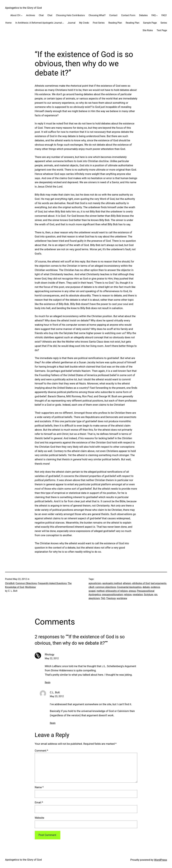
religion (128, 595)
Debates (143, 15)
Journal (71, 23)
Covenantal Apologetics (129, 587)
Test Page (162, 30)
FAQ (154, 15)
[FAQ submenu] (157, 15)
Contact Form (128, 15)
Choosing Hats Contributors (70, 15)
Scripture (149, 595)
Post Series (99, 23)
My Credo (84, 23)
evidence (155, 587)
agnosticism (95, 583)
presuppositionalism (113, 595)
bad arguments (159, 583)
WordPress (161, 860)
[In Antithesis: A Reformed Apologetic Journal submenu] (63, 23)
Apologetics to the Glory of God (23, 8)
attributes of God (141, 583)
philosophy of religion (117, 591)
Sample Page (150, 23)
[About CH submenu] (22, 15)
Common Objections (26, 583)
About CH (15, 15)
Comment (41, 751)
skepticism (94, 598)
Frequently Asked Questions (52, 583)
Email (39, 802)
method (101, 591)
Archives (30, 15)
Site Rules (148, 30)
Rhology (50, 654)
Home (9, 23)
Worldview (30, 587)
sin (156, 595)
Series (164, 23)
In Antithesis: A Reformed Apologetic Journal (39, 23)
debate (146, 587)
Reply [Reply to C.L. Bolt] (53, 723)
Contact (113, 15)
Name (39, 787)
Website (39, 818)
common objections (106, 587)
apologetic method (112, 583)
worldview (122, 598)
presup (132, 591)
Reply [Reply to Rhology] (48, 682)
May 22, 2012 (52, 658)
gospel (92, 591)
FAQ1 (164, 15)
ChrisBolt (10, 583)
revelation (138, 595)
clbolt (91, 587)
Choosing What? (97, 15)
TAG (103, 598)
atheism (127, 583)
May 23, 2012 (57, 696)
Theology (111, 598)
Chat (41, 15)
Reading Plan (115, 23)
